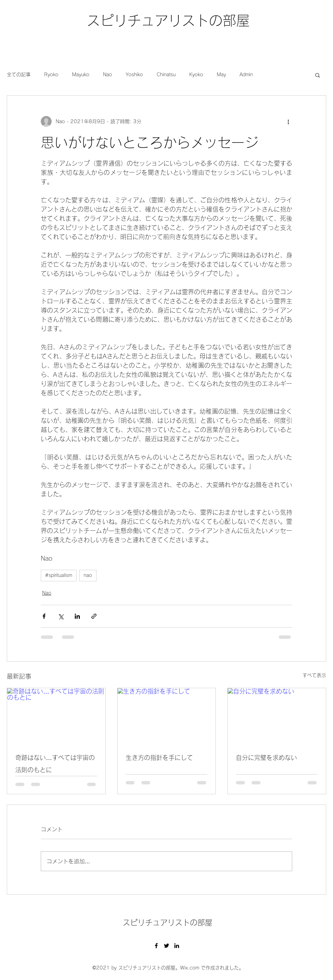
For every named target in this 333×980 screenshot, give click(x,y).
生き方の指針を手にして (159, 758)
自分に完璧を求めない (266, 758)
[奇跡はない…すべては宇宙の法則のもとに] (56, 716)
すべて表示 (314, 675)
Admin (246, 74)
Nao (108, 74)
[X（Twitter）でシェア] (61, 616)
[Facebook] (156, 946)
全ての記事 (19, 74)
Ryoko (51, 74)
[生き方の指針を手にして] (167, 716)
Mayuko (81, 74)
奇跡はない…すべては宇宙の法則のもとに (55, 764)
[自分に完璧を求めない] (277, 716)
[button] (318, 75)
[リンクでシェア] (94, 616)
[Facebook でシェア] (44, 616)
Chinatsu (166, 74)
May (221, 74)
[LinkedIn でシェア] (77, 616)
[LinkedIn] (177, 946)
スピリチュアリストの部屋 (168, 20)
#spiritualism (59, 575)
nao (88, 575)
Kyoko (196, 74)
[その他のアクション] (288, 121)
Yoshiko (134, 74)
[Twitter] (166, 946)
